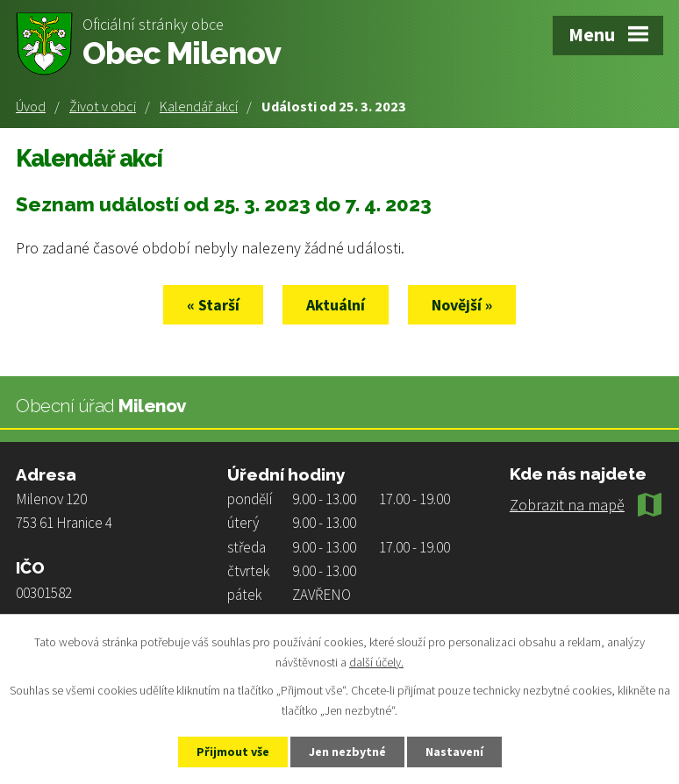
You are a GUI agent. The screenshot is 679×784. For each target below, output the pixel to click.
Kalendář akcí (199, 106)
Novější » (462, 305)
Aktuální (336, 305)
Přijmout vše (233, 752)
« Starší (213, 305)
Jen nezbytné (347, 752)
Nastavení (454, 752)
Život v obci (103, 106)
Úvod (31, 106)
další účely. (376, 662)
